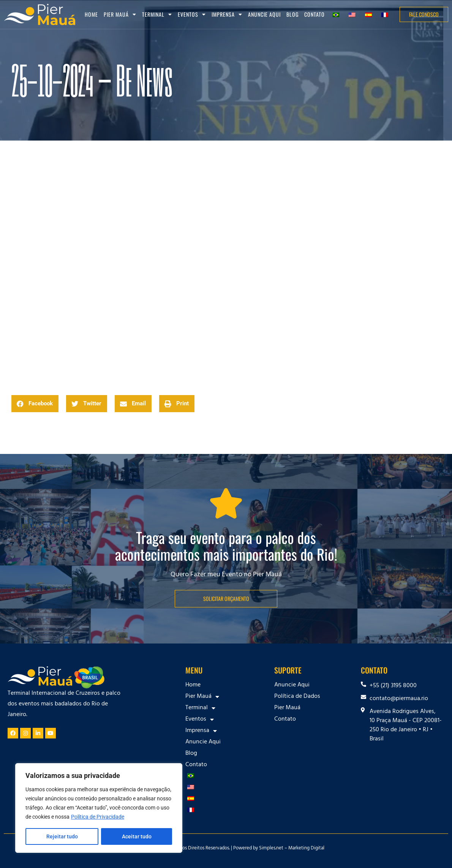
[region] (99, 808)
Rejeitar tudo (62, 836)
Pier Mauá (120, 14)
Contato (315, 14)
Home (91, 14)
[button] (35, 404)
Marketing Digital (306, 849)
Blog (292, 14)
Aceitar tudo (137, 836)
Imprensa (227, 14)
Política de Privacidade (98, 817)
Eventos (192, 14)
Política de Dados (297, 697)
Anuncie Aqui (264, 14)
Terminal (157, 14)
